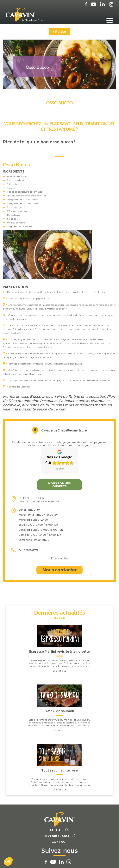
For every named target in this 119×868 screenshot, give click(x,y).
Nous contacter (59, 547)
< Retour (59, 32)
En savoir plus (59, 536)
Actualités (59, 807)
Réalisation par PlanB (69, 861)
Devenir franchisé (59, 813)
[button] (8, 861)
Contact (59, 819)
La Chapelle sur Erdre (33, 20)
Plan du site (46, 861)
